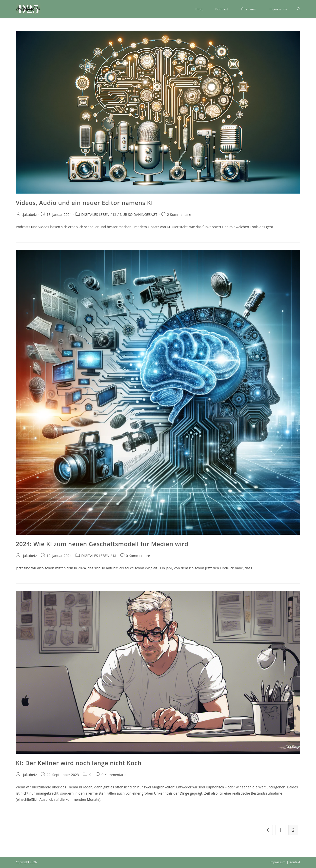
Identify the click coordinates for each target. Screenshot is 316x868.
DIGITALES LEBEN (95, 214)
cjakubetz (29, 214)
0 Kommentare (138, 556)
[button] (28, 9)
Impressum (278, 862)
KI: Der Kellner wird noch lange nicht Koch (79, 763)
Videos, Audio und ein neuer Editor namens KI (84, 203)
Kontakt (295, 862)
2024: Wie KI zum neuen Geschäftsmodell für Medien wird (102, 544)
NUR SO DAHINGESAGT (139, 214)
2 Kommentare (179, 214)
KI (115, 214)
